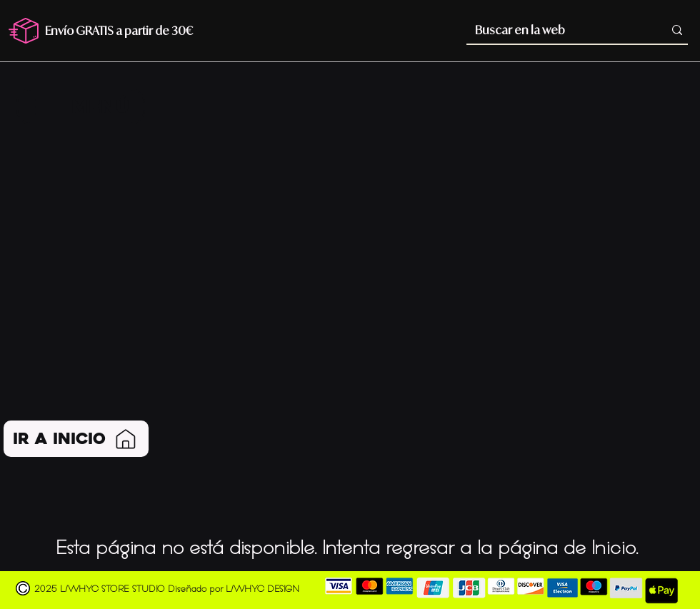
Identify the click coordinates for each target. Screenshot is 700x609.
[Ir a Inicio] (76, 439)
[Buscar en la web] (556, 30)
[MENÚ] (81, 106)
